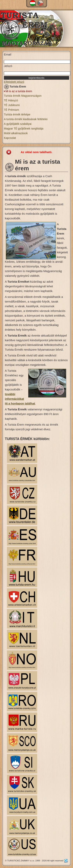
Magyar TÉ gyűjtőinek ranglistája (24, 129)
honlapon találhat (23, 403)
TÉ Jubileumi (12, 105)
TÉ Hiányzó (11, 100)
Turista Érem (15, 87)
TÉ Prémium (11, 110)
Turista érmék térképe (17, 114)
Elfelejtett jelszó (14, 82)
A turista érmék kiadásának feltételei (26, 119)
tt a (8, 403)
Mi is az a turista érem (19, 91)
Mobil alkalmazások (16, 133)
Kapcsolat (10, 138)
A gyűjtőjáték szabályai (18, 124)
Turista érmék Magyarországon (23, 96)
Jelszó (8, 66)
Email (8, 54)
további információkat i (14, 399)
